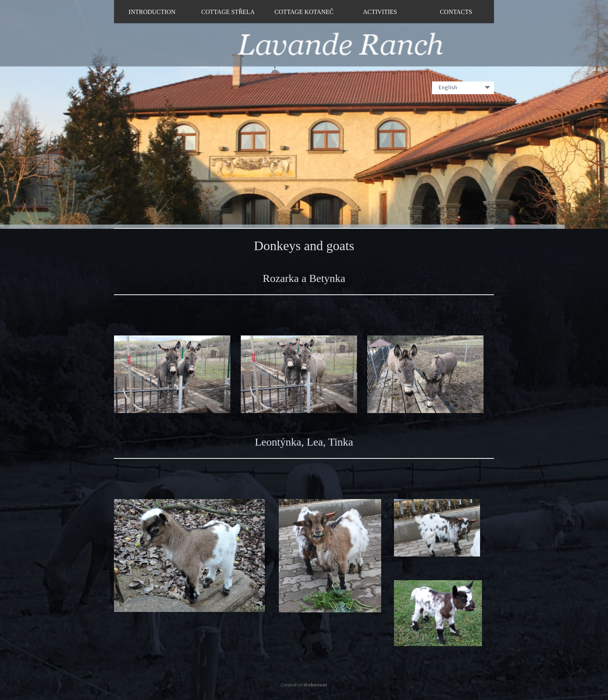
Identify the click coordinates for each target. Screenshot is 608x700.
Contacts (456, 12)
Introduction (152, 12)
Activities (380, 12)
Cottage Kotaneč (304, 12)
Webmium (315, 685)
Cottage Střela (228, 12)
